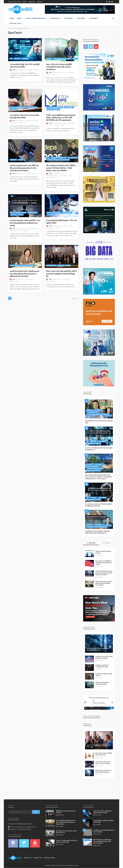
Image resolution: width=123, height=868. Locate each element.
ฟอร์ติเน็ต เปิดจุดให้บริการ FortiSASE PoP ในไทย (102, 666)
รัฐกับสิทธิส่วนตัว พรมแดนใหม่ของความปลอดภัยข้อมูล (99, 422)
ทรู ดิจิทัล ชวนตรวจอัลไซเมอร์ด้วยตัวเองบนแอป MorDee (104, 831)
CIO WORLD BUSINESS (24, 829)
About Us (31, 2)
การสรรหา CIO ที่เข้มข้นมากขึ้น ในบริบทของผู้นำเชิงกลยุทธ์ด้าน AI (98, 449)
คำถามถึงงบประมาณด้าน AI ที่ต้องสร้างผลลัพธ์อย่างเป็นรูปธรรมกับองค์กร (98, 505)
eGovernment (58, 59)
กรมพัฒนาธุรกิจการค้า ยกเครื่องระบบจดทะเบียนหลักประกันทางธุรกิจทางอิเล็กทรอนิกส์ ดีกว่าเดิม (25, 274)
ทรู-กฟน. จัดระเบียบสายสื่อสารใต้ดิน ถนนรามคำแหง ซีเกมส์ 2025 (65, 841)
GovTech (25, 59)
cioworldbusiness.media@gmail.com (25, 827)
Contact (38, 2)
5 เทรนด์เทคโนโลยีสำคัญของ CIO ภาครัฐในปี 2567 (60, 222)
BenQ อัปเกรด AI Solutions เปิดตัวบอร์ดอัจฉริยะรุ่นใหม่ (103, 771)
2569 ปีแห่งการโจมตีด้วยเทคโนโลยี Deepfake (102, 683)
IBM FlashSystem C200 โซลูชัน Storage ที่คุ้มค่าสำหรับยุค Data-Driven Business (104, 841)
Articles (17, 59)
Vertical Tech (15, 23)
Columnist (93, 18)
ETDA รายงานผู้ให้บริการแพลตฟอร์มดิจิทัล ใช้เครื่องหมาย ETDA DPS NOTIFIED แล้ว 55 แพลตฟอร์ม (61, 118)
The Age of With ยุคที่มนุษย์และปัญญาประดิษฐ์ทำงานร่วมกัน (103, 812)
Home (24, 2)
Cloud (49, 59)
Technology (55, 18)
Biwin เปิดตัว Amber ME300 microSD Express (103, 754)
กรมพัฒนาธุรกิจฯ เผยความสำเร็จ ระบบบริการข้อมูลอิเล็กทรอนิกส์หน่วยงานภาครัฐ (25, 223)
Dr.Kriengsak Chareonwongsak (97, 414)
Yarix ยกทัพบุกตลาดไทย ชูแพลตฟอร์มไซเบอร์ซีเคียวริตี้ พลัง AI (97, 649)
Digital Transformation (36, 18)
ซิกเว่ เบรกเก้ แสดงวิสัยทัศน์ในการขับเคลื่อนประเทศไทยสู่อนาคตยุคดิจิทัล (103, 563)
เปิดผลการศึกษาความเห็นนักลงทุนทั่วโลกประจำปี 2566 (103, 821)
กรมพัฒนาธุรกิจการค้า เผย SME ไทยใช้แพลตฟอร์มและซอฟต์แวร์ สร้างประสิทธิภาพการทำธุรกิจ (25, 168)
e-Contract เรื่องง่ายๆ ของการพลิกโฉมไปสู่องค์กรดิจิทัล (23, 116)
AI (11, 59)
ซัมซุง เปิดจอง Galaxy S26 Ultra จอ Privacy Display (104, 763)
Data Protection (93, 412)
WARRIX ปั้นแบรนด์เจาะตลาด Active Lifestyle (66, 812)
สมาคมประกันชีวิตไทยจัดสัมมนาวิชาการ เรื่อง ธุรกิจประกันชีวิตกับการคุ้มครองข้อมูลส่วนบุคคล (66, 822)
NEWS (19, 18)
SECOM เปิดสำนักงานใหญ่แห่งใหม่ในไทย (103, 552)
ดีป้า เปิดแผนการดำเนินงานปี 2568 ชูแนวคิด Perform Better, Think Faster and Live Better (61, 168)
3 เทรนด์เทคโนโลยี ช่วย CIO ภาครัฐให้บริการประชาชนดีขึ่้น (24, 66)
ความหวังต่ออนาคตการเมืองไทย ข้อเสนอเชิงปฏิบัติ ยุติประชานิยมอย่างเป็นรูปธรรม (98, 532)
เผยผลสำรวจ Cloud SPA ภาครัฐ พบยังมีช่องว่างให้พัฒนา (104, 657)
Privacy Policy (47, 858)
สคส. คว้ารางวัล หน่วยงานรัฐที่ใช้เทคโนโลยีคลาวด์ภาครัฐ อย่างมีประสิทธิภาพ (60, 67)
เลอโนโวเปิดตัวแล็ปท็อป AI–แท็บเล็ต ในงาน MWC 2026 (98, 746)
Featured (81, 18)
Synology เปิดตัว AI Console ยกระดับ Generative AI (66, 832)
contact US (36, 858)
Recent (107, 543)
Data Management (93, 466)
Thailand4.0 (65, 160)
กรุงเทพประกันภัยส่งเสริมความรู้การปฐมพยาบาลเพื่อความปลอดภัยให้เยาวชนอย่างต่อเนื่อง (104, 573)
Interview (69, 18)
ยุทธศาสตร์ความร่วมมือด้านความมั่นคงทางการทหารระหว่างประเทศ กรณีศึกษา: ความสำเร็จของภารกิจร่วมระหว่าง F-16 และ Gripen (98, 477)
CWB (14, 70)
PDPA (89, 416)
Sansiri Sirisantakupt (94, 444)
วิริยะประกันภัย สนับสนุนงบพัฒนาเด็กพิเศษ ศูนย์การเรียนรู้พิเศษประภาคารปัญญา (103, 583)
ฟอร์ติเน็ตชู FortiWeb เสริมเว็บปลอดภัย (103, 675)
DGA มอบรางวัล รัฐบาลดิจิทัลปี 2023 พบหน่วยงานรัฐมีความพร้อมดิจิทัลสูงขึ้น (61, 274)
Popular (91, 543)
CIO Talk (58, 213)
